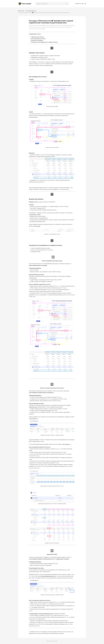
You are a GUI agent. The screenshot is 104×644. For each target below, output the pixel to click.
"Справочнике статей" (35, 215)
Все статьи (21, 11)
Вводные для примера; (37, 40)
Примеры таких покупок (37, 37)
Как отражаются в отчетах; (38, 39)
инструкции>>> (34, 419)
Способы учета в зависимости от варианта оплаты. (44, 42)
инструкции (37, 226)
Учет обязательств (31, 11)
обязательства (33, 407)
